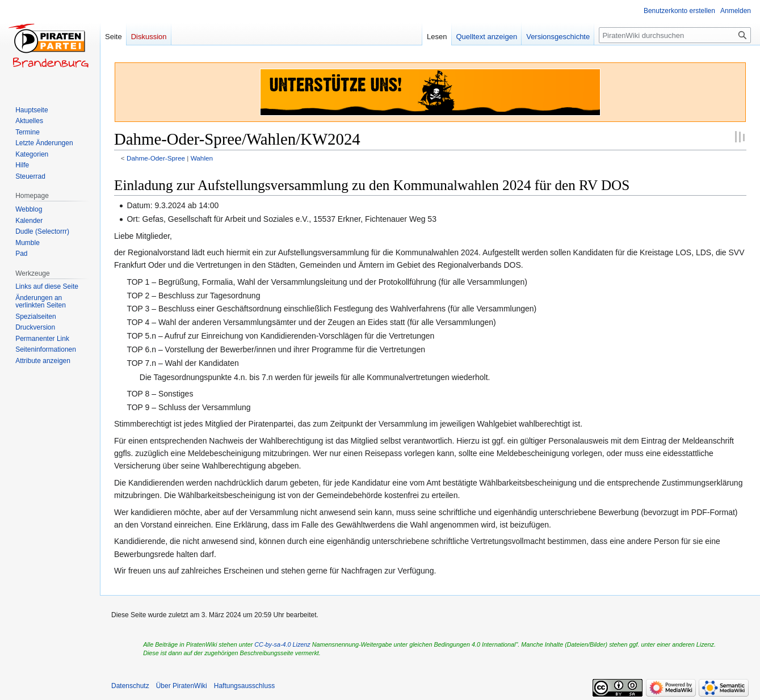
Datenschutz (130, 686)
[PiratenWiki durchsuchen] (675, 35)
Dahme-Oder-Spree (156, 158)
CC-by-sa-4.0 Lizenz (282, 644)
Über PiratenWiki (182, 686)
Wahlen (202, 158)
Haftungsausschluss (244, 686)
